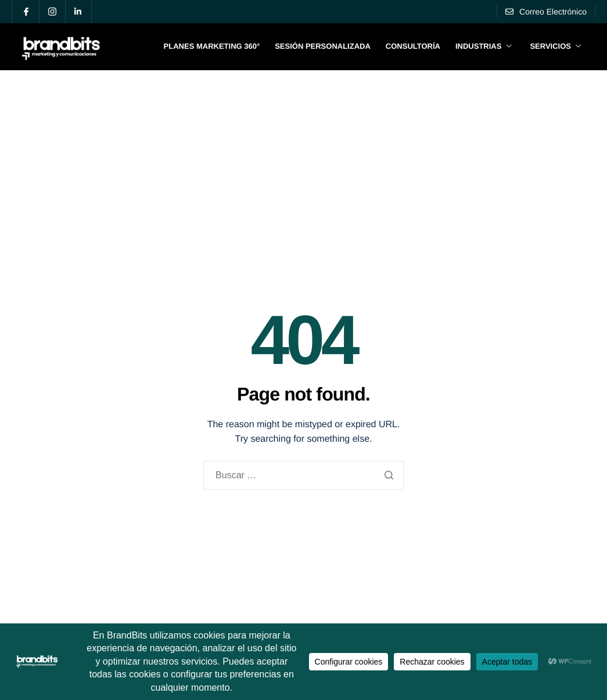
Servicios (555, 46)
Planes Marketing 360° (212, 46)
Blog (573, 104)
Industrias (483, 46)
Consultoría (413, 46)
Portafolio (523, 104)
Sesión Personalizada (323, 46)
